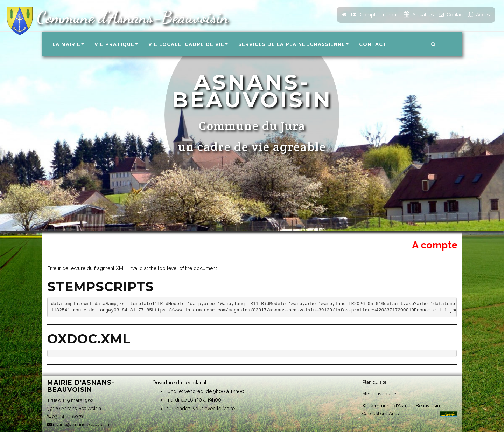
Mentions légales (380, 394)
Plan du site (374, 382)
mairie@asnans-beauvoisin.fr (80, 424)
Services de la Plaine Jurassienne (293, 44)
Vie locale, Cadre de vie (188, 44)
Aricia (395, 414)
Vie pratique (116, 44)
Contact (373, 44)
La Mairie (68, 44)
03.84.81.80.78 (66, 416)
